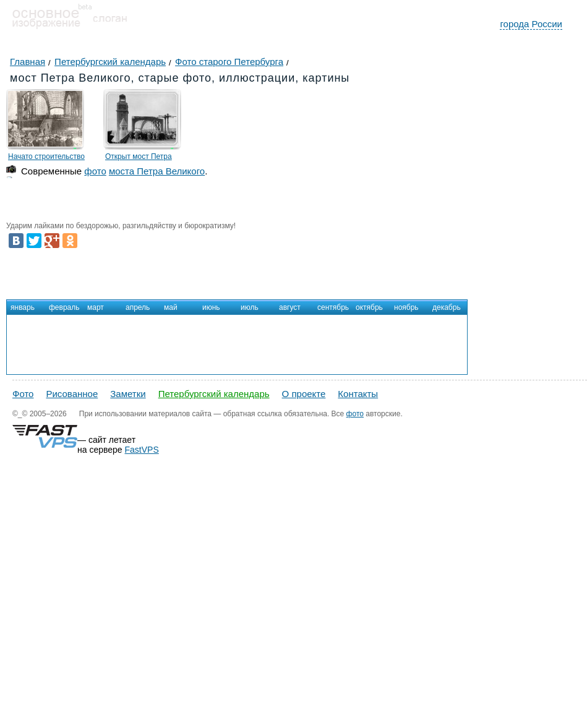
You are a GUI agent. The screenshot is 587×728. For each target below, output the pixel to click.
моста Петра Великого (157, 171)
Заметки (128, 394)
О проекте (304, 394)
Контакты (358, 394)
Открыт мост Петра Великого (139, 158)
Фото (23, 394)
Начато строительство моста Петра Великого (46, 158)
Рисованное (72, 394)
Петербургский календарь (214, 394)
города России (531, 24)
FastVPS (142, 450)
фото (95, 171)
